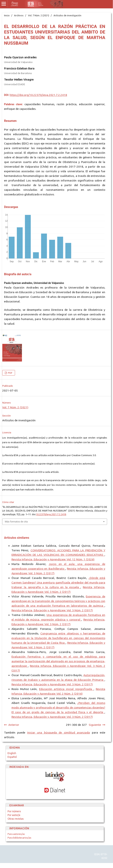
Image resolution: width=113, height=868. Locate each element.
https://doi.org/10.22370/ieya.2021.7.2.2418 (38, 95)
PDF (10, 373)
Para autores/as (16, 834)
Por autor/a (14, 815)
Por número (14, 811)
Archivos (19, 15)
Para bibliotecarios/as (19, 838)
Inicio (7, 15)
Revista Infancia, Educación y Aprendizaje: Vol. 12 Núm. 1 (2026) (53, 559)
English (12, 753)
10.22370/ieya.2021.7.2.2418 (51, 514)
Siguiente (95, 725)
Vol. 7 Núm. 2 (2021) (39, 15)
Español (12, 757)
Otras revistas (16, 819)
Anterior (14, 725)
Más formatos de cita (16, 522)
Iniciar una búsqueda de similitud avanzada (59, 733)
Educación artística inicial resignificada (66, 689)
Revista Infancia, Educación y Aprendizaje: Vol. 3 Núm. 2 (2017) (52, 610)
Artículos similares (17, 538)
